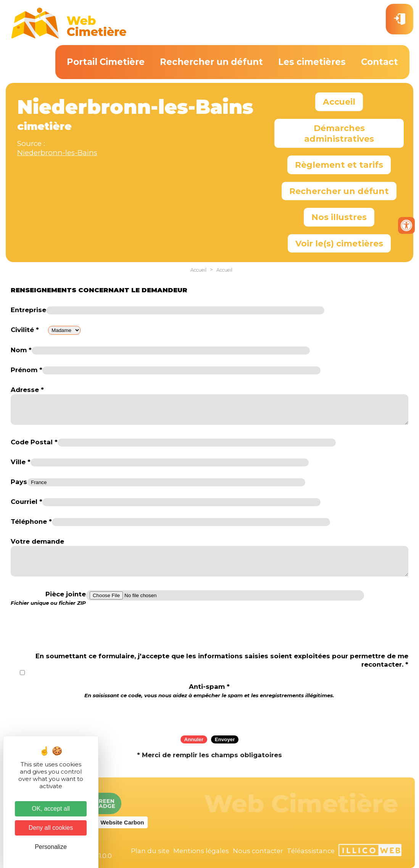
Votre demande (37, 541)
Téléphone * (31, 521)
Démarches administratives (339, 133)
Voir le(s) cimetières (339, 243)
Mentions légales (201, 851)
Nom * (21, 350)
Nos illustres (339, 217)
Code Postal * (34, 442)
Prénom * (27, 370)
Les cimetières (312, 62)
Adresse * (27, 390)
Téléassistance (311, 851)
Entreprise (28, 310)
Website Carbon (122, 822)
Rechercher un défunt (211, 62)
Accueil (339, 102)
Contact (380, 62)
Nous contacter (258, 851)
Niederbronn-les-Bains (57, 153)
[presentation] (209, 714)
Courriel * (27, 502)
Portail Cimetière (106, 62)
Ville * (21, 462)
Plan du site (150, 851)
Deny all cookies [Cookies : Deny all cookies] (51, 828)
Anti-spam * (209, 691)
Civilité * (25, 330)
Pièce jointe (48, 598)
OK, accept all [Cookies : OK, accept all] (51, 809)
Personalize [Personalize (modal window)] (51, 847)
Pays (19, 482)
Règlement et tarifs (339, 165)
